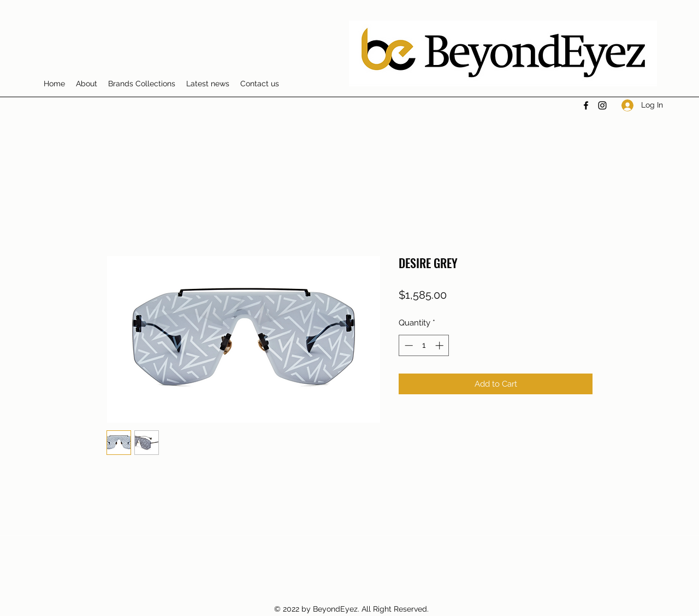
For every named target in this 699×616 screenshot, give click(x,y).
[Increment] (440, 345)
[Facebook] (586, 105)
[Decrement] (408, 345)
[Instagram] (602, 105)
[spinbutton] (424, 345)
